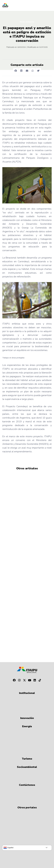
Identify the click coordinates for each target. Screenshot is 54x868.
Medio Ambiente (27, 22)
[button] (16, 71)
